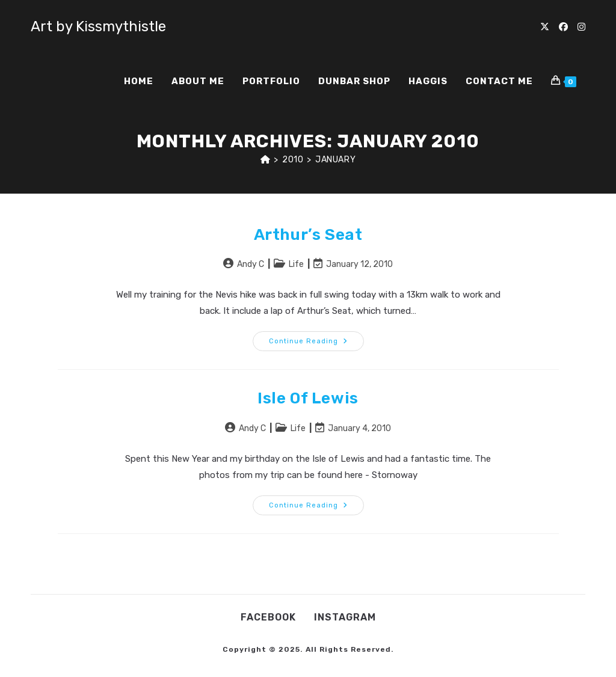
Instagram (345, 617)
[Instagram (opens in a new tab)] (581, 27)
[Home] (266, 160)
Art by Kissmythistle (98, 26)
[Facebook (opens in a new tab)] (563, 27)
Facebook (268, 617)
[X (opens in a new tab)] (545, 27)
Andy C (251, 264)
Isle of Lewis (308, 398)
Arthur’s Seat (308, 235)
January (335, 160)
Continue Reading (316, 344)
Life (296, 264)
